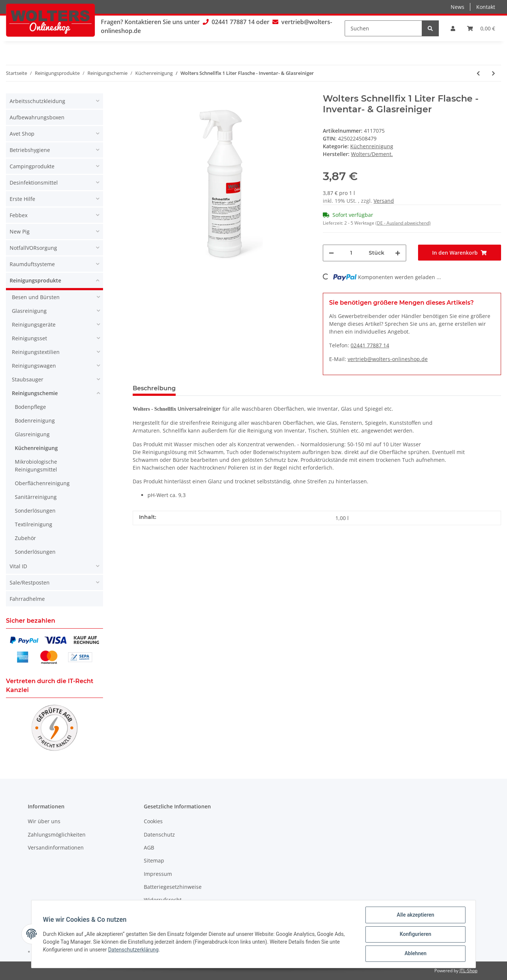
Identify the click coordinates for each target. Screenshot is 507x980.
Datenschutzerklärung (134, 950)
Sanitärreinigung (36, 497)
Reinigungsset (29, 338)
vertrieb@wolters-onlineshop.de (388, 359)
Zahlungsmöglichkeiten (57, 835)
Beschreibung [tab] (154, 388)
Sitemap (154, 860)
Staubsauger (28, 379)
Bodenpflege (30, 407)
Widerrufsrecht (163, 900)
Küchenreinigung (372, 146)
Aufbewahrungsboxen (37, 117)
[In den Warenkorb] (460, 253)
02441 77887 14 (233, 22)
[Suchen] (383, 28)
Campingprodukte (32, 166)
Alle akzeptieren (415, 915)
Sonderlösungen (35, 511)
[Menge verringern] (331, 253)
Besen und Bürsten (36, 297)
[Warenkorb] (481, 28)
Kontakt (486, 7)
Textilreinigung (34, 524)
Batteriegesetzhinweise (173, 887)
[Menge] (351, 253)
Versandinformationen (56, 847)
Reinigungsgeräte (34, 325)
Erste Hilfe (22, 199)
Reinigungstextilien (36, 352)
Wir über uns (44, 821)
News (458, 7)
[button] (453, 28)
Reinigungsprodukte (35, 280)
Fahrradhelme (27, 599)
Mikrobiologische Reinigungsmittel (36, 466)
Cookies (153, 821)
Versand (384, 201)
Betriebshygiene (30, 150)
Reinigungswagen (34, 366)
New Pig (20, 231)
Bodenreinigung (35, 421)
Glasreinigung (29, 311)
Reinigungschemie (35, 393)
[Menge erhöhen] (398, 253)
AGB (149, 847)
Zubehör (25, 538)
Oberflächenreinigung (42, 483)
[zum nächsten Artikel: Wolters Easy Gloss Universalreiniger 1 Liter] (493, 73)
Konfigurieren (415, 934)
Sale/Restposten (30, 582)
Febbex (19, 215)
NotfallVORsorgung (33, 248)
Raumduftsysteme (32, 264)
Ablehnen (415, 954)
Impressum (158, 874)
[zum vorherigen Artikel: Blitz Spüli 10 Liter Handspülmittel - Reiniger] (478, 73)
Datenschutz (159, 835)
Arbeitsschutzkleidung (37, 101)
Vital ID (18, 566)
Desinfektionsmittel (34, 183)
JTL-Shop (468, 971)
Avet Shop (22, 134)
